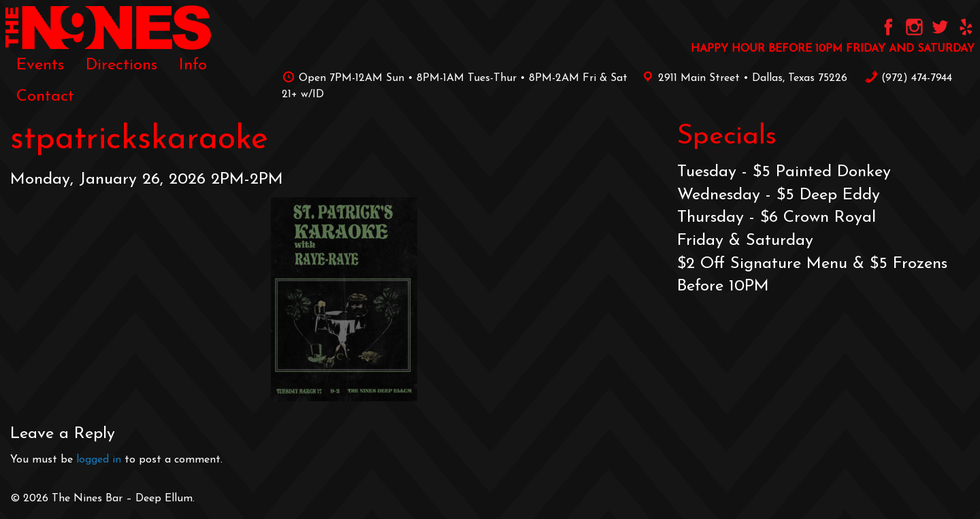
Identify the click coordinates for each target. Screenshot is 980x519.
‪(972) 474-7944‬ (908, 78)
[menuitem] (40, 65)
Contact (45, 97)
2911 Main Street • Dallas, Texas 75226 (742, 78)
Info (193, 65)
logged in (99, 460)
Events (40, 65)
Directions (121, 65)
